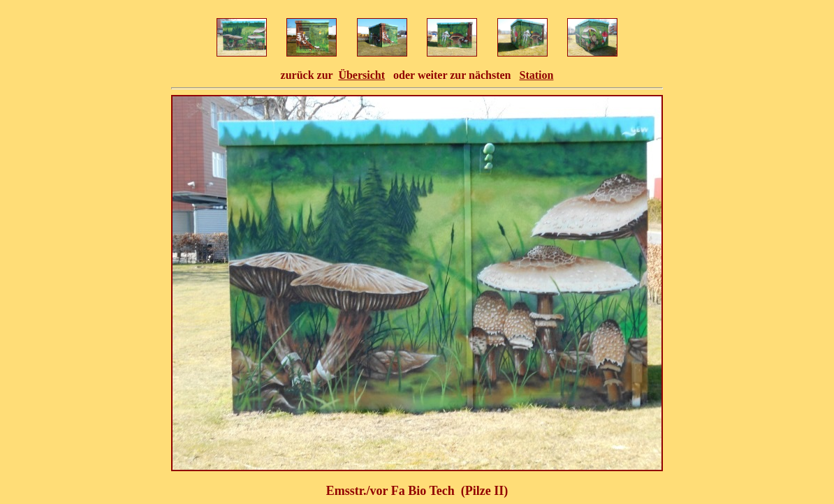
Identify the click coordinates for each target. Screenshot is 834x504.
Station (536, 75)
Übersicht (361, 75)
